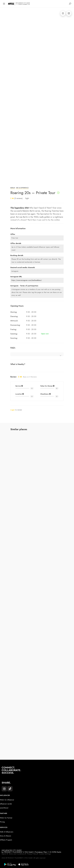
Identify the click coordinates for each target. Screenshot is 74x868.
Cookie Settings (45, 854)
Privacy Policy (32, 854)
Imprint (4, 854)
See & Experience (22, 188)
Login (13, 410)
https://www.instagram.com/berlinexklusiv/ (27, 280)
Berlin (13, 188)
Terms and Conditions (17, 854)
